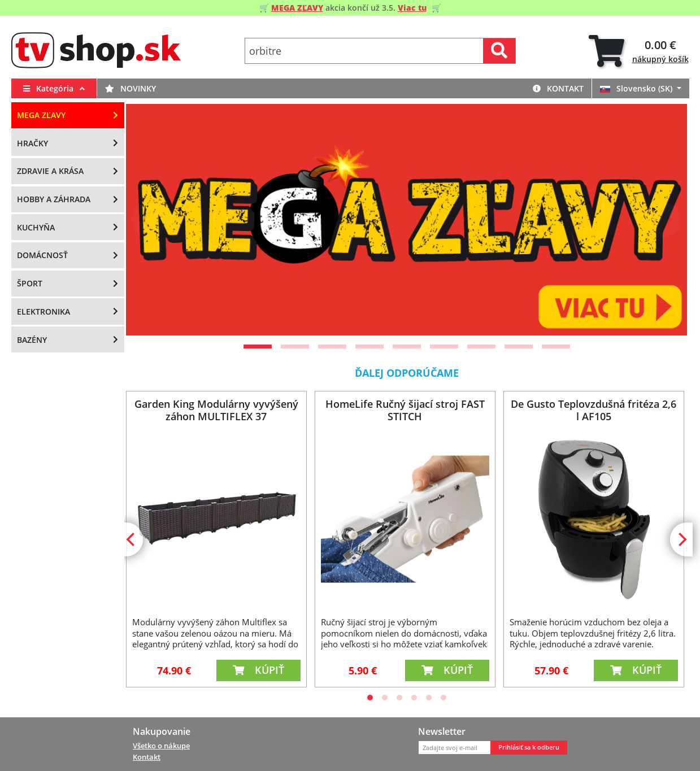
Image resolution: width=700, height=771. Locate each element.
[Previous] (149, 220)
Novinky (131, 88)
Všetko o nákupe (161, 746)
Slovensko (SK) (637, 88)
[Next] (664, 220)
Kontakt (558, 88)
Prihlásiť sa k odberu (529, 747)
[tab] (639, 51)
